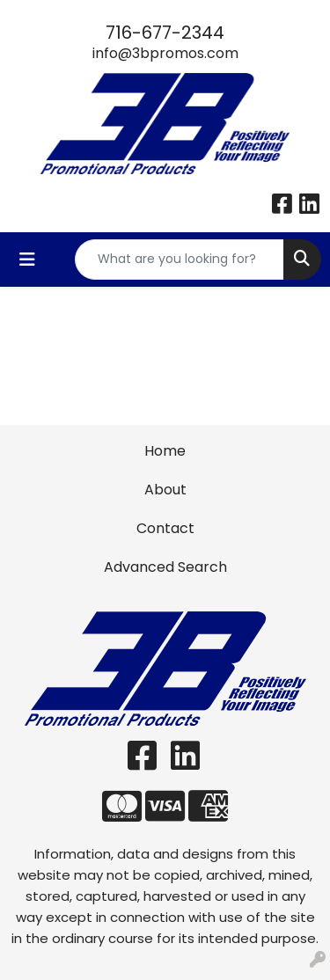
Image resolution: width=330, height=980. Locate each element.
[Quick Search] (180, 260)
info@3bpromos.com (165, 53)
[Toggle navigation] (27, 260)
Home (165, 451)
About (165, 490)
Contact (165, 528)
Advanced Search (165, 567)
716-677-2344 (165, 33)
